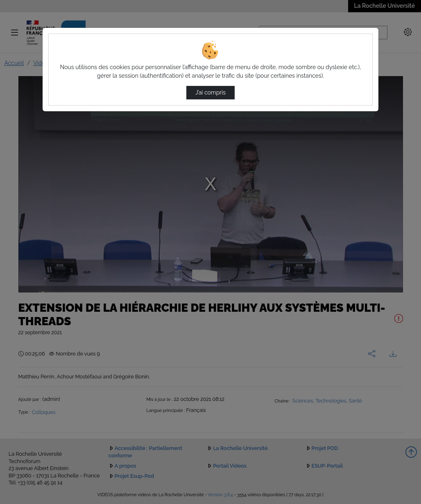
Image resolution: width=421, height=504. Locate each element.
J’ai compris (210, 92)
